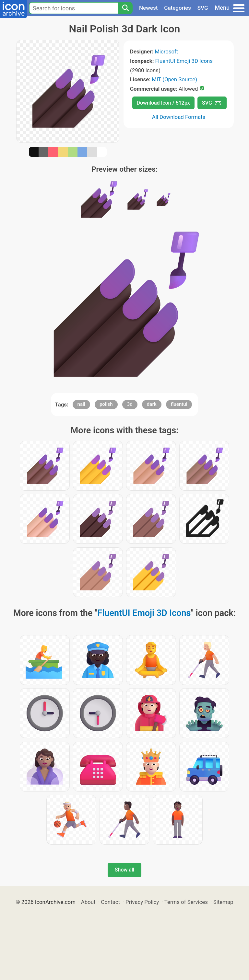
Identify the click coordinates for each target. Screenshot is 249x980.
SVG (203, 8)
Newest (148, 8)
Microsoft (166, 51)
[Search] (125, 8)
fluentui (179, 404)
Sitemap (223, 902)
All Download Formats (179, 117)
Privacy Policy (142, 902)
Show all (124, 870)
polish (106, 404)
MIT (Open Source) (174, 79)
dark (152, 404)
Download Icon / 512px (163, 103)
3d (130, 404)
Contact (110, 902)
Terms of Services (186, 902)
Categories (178, 8)
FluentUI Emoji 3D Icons (184, 61)
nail (81, 404)
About (88, 902)
